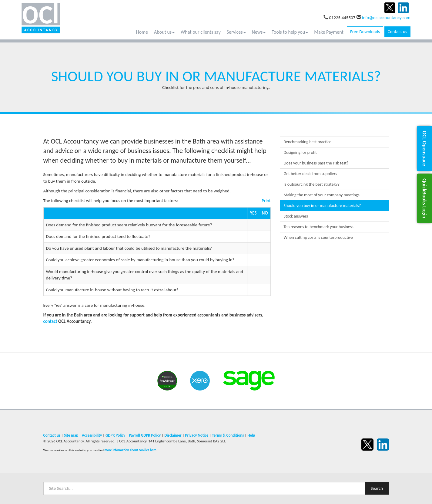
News (259, 32)
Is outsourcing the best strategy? (312, 184)
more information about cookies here (130, 450)
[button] (424, 148)
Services (236, 32)
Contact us (397, 32)
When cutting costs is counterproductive (318, 237)
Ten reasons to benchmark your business (319, 227)
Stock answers (296, 216)
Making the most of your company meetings (322, 195)
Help (251, 435)
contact (50, 321)
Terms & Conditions (228, 435)
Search (377, 488)
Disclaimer (173, 435)
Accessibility (92, 435)
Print (266, 201)
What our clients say (201, 32)
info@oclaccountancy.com (386, 18)
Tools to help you (290, 32)
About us (164, 32)
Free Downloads (365, 32)
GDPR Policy (115, 435)
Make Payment (329, 32)
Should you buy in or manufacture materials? (322, 206)
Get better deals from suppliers (310, 174)
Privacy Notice (197, 435)
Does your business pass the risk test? (316, 163)
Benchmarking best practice (308, 142)
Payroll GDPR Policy (145, 435)
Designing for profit (300, 152)
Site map (71, 435)
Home (142, 32)
